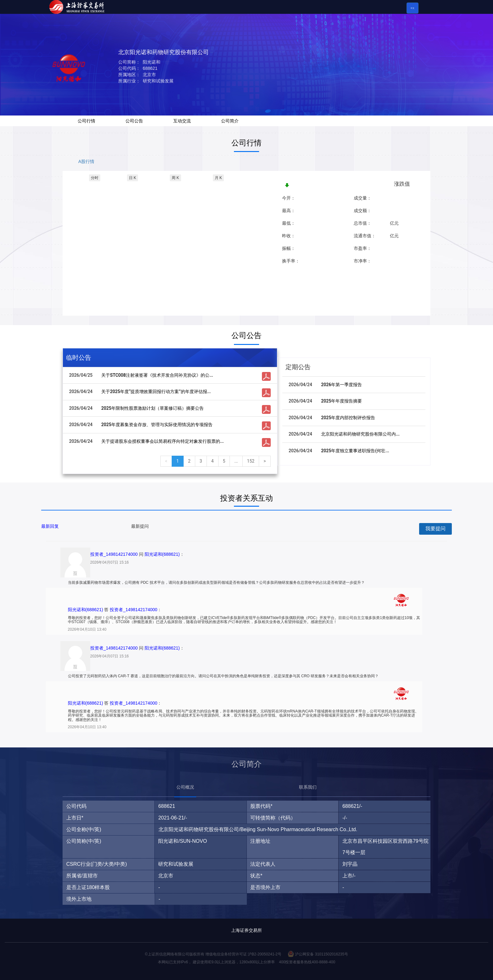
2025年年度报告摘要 (341, 401)
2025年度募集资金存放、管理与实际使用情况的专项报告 (157, 425)
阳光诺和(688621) (162, 554)
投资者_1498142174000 (114, 554)
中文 (413, 8)
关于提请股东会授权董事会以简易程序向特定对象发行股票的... (163, 441)
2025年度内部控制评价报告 (348, 418)
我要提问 (435, 529)
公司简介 (230, 121)
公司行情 (86, 121)
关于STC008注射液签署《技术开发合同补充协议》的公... (157, 375)
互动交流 (182, 121)
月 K (218, 178)
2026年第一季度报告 (341, 385)
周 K (175, 178)
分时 (95, 178)
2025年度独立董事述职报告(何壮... (355, 451)
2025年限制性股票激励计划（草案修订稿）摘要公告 (152, 408)
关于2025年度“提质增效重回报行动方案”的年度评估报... (156, 391)
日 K (133, 178)
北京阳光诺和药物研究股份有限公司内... (360, 434)
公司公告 (134, 121)
